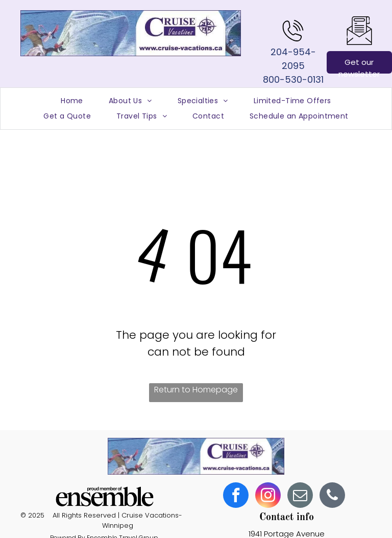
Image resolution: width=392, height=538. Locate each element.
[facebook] (236, 496)
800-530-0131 (293, 79)
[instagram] (268, 496)
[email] (300, 496)
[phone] (332, 496)
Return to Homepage (196, 390)
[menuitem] (72, 101)
